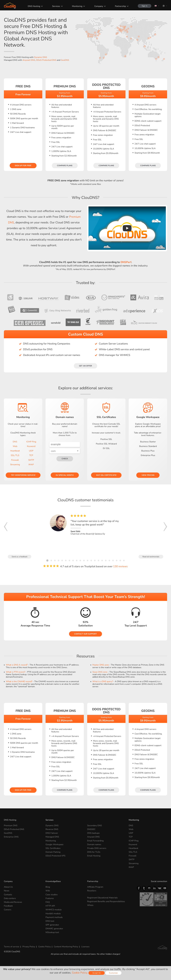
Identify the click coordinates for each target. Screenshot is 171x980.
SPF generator (52, 925)
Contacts (8, 895)
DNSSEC (91, 829)
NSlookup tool (52, 932)
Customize (113, 973)
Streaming (15, 465)
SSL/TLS (15, 455)
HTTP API (50, 906)
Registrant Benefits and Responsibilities (106, 901)
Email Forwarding (95, 841)
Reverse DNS (52, 829)
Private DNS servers (97, 848)
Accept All (97, 973)
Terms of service (12, 947)
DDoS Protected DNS (46, 60)
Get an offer (85, 366)
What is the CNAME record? (19, 681)
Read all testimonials (151, 557)
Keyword (31, 446)
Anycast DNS (29, 60)
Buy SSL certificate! (106, 475)
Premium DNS (11, 826)
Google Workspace (54, 844)
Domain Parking (53, 852)
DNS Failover (52, 833)
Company (99, 6)
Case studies (52, 895)
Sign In (145, 6)
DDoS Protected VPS (55, 856)
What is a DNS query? (103, 681)
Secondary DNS (95, 826)
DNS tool (50, 921)
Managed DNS (52, 837)
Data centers (10, 898)
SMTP (31, 460)
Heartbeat (15, 451)
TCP (31, 455)
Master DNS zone (101, 665)
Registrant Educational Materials (102, 898)
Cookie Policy (45, 947)
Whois (90, 905)
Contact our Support (85, 634)
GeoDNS (65, 60)
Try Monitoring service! (23, 475)
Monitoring (77, 6)
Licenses (85, 947)
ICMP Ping (31, 442)
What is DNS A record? (17, 665)
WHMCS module (54, 910)
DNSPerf (126, 262)
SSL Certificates (53, 848)
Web (15, 446)
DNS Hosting (34, 6)
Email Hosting (94, 856)
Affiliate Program (95, 887)
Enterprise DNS (11, 837)
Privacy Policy (29, 947)
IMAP (31, 465)
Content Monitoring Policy (66, 947)
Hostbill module (53, 914)
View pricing (148, 475)
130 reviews (120, 566)
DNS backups (93, 833)
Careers (8, 910)
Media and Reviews (13, 902)
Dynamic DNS (40, 57)
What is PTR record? (16, 672)
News (7, 891)
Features (50, 898)
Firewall (15, 460)
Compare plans (65, 166)
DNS (15, 442)
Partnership (120, 6)
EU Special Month (65, 475)
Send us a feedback (20, 557)
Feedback (8, 906)
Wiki (48, 891)
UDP (31, 451)
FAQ (48, 902)
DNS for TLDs (94, 852)
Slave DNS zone (100, 672)
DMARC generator (54, 929)
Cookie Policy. (80, 973)
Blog (48, 887)
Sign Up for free (23, 166)
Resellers (92, 891)
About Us (8, 887)
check (65, 459)
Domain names (94, 844)
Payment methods (54, 917)
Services (56, 6)
